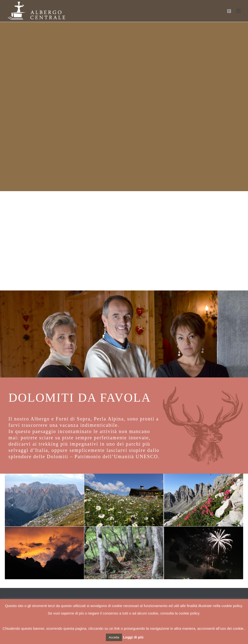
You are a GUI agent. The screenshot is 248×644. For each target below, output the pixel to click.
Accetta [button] (114, 637)
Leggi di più (133, 637)
